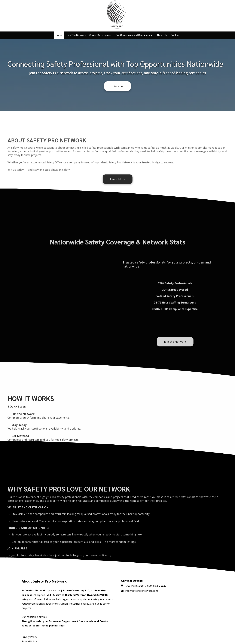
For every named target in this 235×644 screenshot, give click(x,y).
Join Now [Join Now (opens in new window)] (117, 86)
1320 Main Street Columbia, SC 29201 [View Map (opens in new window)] (146, 558)
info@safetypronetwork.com (141, 563)
